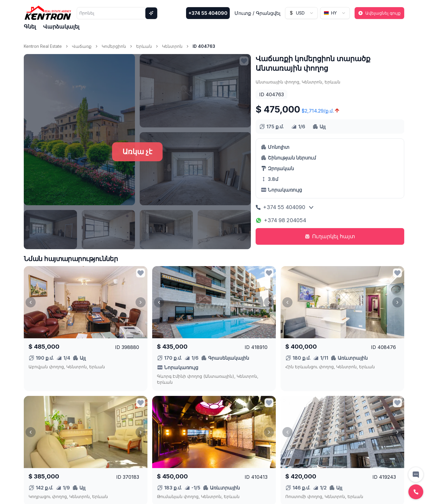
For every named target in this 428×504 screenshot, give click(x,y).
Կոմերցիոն (114, 46)
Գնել (30, 27)
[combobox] (301, 13)
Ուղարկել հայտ (330, 236)
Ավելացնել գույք (379, 13)
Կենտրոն (172, 46)
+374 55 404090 (208, 13)
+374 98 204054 (281, 220)
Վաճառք (82, 46)
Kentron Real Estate (43, 46)
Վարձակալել (61, 27)
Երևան (144, 46)
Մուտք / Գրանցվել (257, 13)
